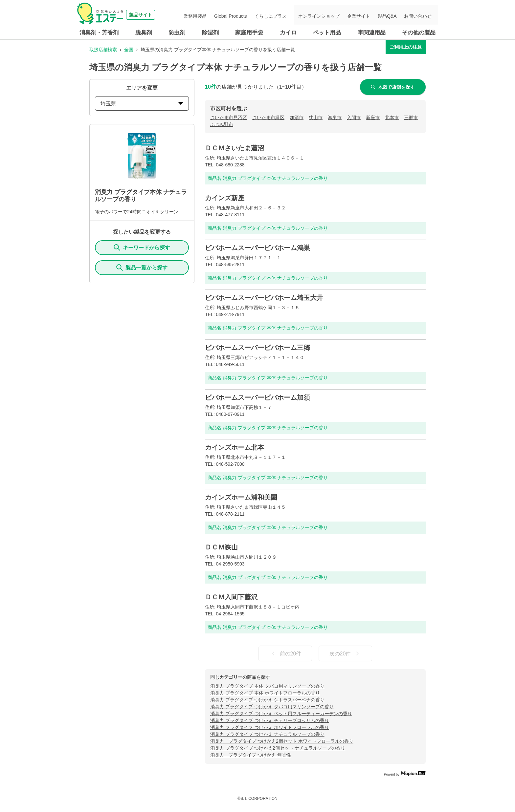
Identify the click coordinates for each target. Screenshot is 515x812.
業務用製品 (214, 15)
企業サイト (366, 15)
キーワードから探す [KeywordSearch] (142, 247)
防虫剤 (177, 33)
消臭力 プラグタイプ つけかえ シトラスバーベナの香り (267, 700)
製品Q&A (392, 15)
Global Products (247, 15)
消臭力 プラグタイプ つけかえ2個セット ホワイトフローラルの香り (282, 741)
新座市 (373, 118)
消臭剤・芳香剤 (99, 33)
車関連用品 (372, 33)
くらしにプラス (283, 15)
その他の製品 (419, 33)
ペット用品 (327, 33)
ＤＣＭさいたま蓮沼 (235, 148)
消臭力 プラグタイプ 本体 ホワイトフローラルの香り (265, 693)
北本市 (392, 118)
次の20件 (346, 653)
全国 (129, 50)
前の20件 (285, 653)
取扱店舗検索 (103, 50)
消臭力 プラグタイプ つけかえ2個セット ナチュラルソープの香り (278, 748)
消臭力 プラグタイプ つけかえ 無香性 (251, 755)
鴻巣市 (335, 118)
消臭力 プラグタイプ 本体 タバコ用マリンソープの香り (267, 686)
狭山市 (316, 118)
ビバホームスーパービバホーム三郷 (257, 348)
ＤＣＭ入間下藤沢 (231, 597)
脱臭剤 (144, 33)
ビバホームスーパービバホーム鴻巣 (257, 248)
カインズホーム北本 (235, 447)
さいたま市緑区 (268, 118)
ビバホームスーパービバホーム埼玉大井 (264, 298)
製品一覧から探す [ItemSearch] (142, 267)
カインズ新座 (225, 198)
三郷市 (411, 118)
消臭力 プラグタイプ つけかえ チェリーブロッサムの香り (270, 720)
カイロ (288, 33)
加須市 (297, 118)
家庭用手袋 (249, 33)
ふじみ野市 (222, 124)
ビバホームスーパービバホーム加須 (257, 397)
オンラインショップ (329, 15)
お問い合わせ (420, 15)
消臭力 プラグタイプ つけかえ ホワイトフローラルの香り (270, 727)
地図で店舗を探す (393, 87)
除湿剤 (210, 33)
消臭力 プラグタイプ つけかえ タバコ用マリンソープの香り (272, 707)
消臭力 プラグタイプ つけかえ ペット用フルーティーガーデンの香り (281, 714)
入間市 (354, 118)
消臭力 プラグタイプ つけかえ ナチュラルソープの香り (267, 734)
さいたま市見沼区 (229, 118)
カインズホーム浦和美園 (241, 497)
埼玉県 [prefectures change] (142, 104)
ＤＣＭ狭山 (221, 547)
